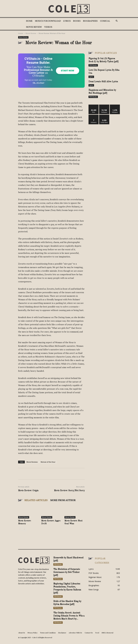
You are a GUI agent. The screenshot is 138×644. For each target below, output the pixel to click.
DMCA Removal (107, 637)
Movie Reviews (32, 466)
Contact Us (89, 637)
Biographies (90, 21)
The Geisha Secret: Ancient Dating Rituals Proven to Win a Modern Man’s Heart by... (69, 620)
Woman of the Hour (48, 466)
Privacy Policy (33, 637)
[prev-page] (20, 533)
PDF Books (93, 65)
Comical (105, 21)
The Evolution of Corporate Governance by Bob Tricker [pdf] (67, 576)
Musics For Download (48, 21)
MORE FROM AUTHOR (63, 504)
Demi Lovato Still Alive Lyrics (103, 82)
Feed (97, 637)
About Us (22, 637)
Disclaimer (62, 637)
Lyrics (67, 21)
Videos (48, 27)
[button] (117, 21)
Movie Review (34, 27)
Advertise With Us (75, 637)
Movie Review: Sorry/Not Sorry (69, 495)
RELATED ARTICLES (36, 504)
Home (29, 21)
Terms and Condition (48, 637)
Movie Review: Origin (28, 495)
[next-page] (24, 533)
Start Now (67, 73)
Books (77, 21)
